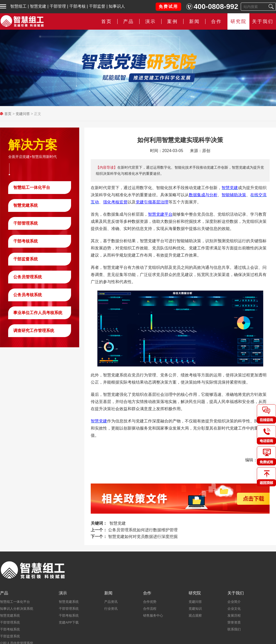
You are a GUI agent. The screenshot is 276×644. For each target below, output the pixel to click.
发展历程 (234, 616)
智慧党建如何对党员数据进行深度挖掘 (143, 537)
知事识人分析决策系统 (17, 609)
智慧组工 (18, 6)
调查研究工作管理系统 (34, 331)
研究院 (239, 21)
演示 (151, 21)
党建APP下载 (69, 622)
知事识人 (117, 6)
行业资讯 (111, 609)
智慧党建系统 (26, 205)
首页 (107, 21)
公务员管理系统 (28, 277)
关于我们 (263, 21)
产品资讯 (111, 602)
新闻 (194, 21)
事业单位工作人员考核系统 (38, 313)
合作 (216, 21)
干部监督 (97, 6)
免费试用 (168, 7)
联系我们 (234, 629)
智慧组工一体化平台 (32, 187)
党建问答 (23, 114)
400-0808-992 (216, 7)
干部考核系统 (26, 241)
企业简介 (234, 602)
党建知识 (195, 609)
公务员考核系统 (28, 295)
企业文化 (234, 609)
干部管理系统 (26, 223)
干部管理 (58, 6)
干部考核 (77, 6)
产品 (129, 21)
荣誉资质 (234, 622)
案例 (172, 21)
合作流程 (150, 609)
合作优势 (150, 602)
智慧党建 (38, 6)
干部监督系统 (26, 259)
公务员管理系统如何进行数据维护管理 (143, 530)
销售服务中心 (153, 616)
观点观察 (195, 616)
